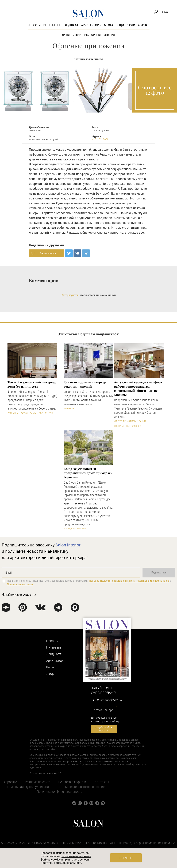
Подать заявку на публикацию (29, 787)
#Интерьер (13, 413)
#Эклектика (36, 413)
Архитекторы (91, 25)
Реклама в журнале (72, 782)
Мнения (109, 35)
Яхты (66, 35)
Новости (34, 25)
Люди (131, 25)
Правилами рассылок (20, 584)
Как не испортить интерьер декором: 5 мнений (85, 384)
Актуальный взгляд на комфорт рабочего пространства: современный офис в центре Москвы (138, 388)
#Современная (122, 426)
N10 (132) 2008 (100, 139)
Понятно (126, 858)
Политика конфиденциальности (60, 792)
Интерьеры (52, 25)
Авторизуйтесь (70, 295)
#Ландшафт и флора (75, 529)
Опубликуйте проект (104, 729)
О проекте (10, 782)
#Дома (24, 413)
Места (109, 25)
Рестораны (93, 35)
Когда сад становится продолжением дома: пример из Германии (88, 473)
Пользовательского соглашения (109, 581)
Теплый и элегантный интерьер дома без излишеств (32, 384)
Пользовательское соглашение (82, 787)
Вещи (120, 25)
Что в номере (104, 710)
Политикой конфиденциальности (149, 581)
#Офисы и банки (136, 421)
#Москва (137, 426)
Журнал (144, 25)
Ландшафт (70, 25)
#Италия (49, 413)
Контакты (102, 782)
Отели (77, 35)
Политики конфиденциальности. (62, 863)
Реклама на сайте (38, 782)
